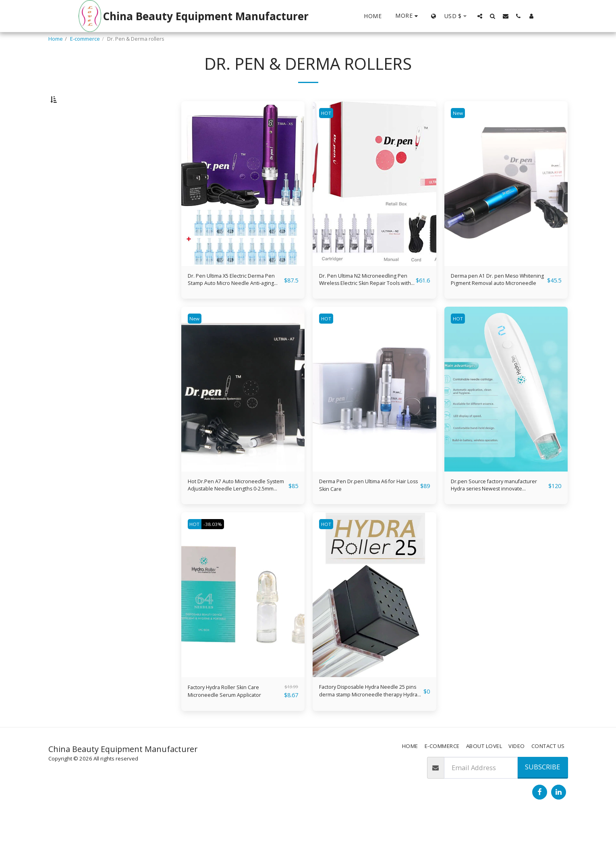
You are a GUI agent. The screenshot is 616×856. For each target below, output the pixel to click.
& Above (74, 226)
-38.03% (219, 555)
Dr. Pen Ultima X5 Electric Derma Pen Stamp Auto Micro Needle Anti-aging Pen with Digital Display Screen (234, 303)
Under (71, 183)
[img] (243, 205)
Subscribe (542, 801)
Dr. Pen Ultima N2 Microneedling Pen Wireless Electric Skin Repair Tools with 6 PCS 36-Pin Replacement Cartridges (366, 303)
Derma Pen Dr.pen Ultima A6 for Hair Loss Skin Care (364, 513)
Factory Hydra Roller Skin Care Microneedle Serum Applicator (235, 724)
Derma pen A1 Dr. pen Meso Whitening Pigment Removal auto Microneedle (495, 303)
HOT (328, 134)
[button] (480, 16)
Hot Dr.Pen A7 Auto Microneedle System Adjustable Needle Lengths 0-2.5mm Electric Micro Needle (237, 514)
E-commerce (85, 39)
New (459, 134)
